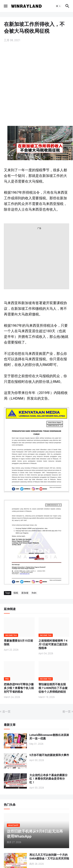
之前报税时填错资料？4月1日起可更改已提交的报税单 (53, 644)
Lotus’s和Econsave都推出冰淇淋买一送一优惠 (49, 737)
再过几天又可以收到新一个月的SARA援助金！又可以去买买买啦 (49, 857)
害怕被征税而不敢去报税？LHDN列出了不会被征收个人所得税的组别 (53, 688)
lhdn (34, 593)
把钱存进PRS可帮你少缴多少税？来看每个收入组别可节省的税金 (19, 688)
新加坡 (25, 593)
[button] (5, 6)
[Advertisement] (36, 84)
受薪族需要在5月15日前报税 (18, 642)
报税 (16, 593)
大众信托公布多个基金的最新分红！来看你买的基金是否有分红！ (48, 779)
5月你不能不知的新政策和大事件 (49, 755)
